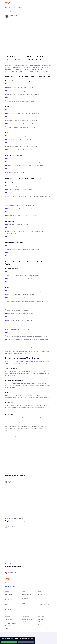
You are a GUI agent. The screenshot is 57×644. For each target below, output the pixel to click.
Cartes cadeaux (9, 599)
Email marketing (9, 609)
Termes (7, 636)
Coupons (8, 602)
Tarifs (7, 628)
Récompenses (9, 594)
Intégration (24, 601)
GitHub (39, 624)
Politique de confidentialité (20, 636)
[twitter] (6, 11)
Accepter (9, 642)
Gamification (9, 597)
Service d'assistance (26, 594)
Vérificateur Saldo (26, 622)
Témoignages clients (10, 623)
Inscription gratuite (10, 586)
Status (39, 622)
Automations (9, 607)
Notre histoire (41, 594)
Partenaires (40, 602)
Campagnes (8, 612)
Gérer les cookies (26, 642)
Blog (39, 599)
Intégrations (8, 626)
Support (23, 603)
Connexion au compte (27, 619)
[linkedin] (11, 11)
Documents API (41, 619)
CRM (7, 604)
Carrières (40, 597)
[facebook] (8, 11)
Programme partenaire (43, 604)
